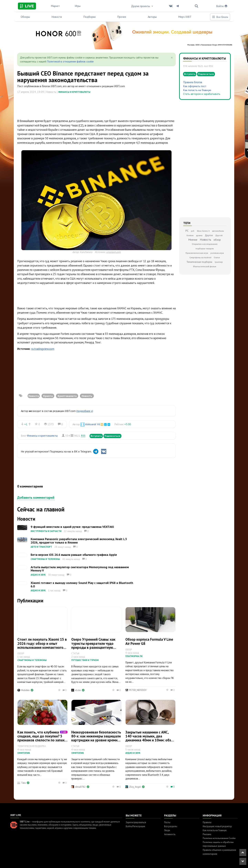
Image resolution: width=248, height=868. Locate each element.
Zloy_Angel (135, 787)
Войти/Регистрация (135, 826)
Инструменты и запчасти (46, 531)
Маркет (55, 6)
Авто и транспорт (41, 547)
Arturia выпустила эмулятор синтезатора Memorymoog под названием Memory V (80, 569)
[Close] (172, 58)
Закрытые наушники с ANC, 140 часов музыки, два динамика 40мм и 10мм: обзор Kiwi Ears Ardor (150, 738)
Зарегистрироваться (136, 822)
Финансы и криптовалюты (74, 92)
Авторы (152, 17)
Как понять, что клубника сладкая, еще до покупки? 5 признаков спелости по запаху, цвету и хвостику (42, 738)
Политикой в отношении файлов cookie (70, 61)
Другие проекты (142, 6)
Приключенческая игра (197, 253)
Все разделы (171, 826)
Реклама (207, 834)
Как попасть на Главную (197, 90)
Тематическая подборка (199, 262)
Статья (217, 257)
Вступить (96, 436)
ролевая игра (217, 253)
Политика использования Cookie (219, 838)
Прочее (122, 17)
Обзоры (25, 17)
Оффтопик (24, 753)
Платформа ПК (134, 656)
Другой (219, 235)
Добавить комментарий (36, 497)
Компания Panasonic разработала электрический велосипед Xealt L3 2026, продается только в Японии (79, 541)
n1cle (78, 690)
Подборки (89, 17)
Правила (207, 822)
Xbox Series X (203, 231)
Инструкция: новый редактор (217, 826)
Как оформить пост (195, 86)
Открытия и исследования (205, 244)
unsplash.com (113, 252)
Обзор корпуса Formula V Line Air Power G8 (149, 641)
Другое (209, 235)
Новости (57, 17)
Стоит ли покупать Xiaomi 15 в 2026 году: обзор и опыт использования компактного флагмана (42, 645)
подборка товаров (205, 248)
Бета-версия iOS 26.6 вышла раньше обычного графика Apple (74, 555)
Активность (170, 834)
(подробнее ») (85, 411)
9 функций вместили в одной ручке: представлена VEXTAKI (72, 527)
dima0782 (80, 787)
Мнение (193, 240)
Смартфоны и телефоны (45, 559)
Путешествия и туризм (85, 660)
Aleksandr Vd (92, 424)
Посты (167, 822)
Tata (23, 783)
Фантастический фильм (205, 266)
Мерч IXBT (185, 17)
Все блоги (220, 17)
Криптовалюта (67, 396)
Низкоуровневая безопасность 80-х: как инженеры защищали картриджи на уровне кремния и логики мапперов (96, 738)
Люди (167, 830)
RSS (83, 436)
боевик (190, 235)
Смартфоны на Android (200, 257)
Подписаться (112, 436)
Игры (78, 6)
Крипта (48, 396)
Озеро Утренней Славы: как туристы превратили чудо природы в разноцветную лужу (93, 645)
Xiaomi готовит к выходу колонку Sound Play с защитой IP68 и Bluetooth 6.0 (82, 585)
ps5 (193, 231)
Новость (87, 396)
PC (187, 231)
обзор (217, 240)
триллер (219, 262)
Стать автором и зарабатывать (202, 94)
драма (199, 235)
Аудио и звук (38, 575)
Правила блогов (193, 82)
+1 (26, 424)
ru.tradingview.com (43, 349)
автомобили (218, 231)
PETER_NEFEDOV (138, 690)
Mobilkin (25, 690)
